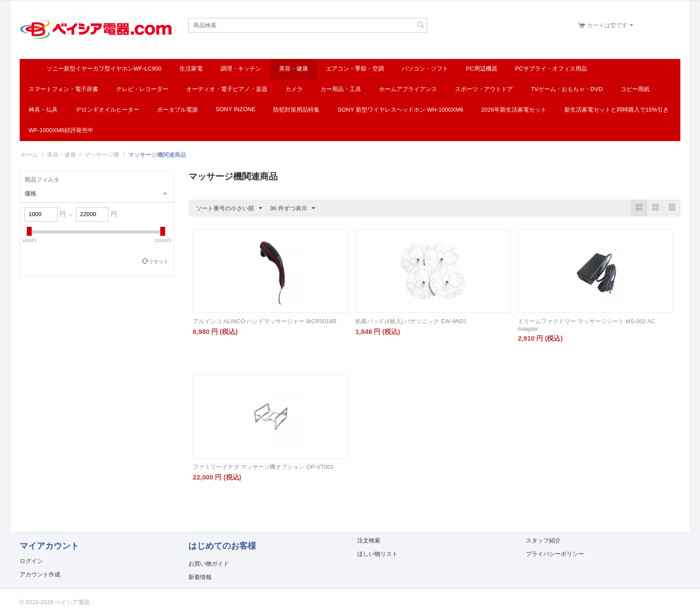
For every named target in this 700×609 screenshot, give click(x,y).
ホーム (29, 155)
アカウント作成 (40, 574)
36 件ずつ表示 (292, 209)
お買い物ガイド (209, 564)
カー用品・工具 (341, 89)
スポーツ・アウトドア (484, 89)
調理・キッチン (241, 69)
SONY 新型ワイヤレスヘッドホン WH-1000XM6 (400, 110)
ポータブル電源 (177, 110)
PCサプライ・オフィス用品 (551, 69)
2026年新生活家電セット (514, 110)
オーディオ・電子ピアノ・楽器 (227, 89)
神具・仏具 (43, 110)
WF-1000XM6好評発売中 (61, 130)
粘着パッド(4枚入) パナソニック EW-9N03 (411, 321)
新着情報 (200, 577)
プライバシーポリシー (555, 554)
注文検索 (369, 540)
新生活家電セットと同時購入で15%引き (617, 110)
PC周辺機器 (482, 69)
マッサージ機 (102, 155)
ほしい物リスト (377, 554)
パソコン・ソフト (425, 69)
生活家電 (191, 69)
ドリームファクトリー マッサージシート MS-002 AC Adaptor (587, 325)
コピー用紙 (635, 89)
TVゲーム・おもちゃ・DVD (567, 89)
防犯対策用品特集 (296, 110)
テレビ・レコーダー (142, 89)
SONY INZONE (235, 109)
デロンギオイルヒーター (107, 110)
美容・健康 (294, 69)
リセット (158, 261)
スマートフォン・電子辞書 (63, 89)
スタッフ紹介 (543, 540)
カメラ (294, 89)
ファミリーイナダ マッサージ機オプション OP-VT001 (263, 467)
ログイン (31, 561)
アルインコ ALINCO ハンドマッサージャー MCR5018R (265, 321)
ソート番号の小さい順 (229, 209)
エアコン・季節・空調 (355, 69)
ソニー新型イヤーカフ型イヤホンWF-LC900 (104, 69)
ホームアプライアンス (408, 89)
